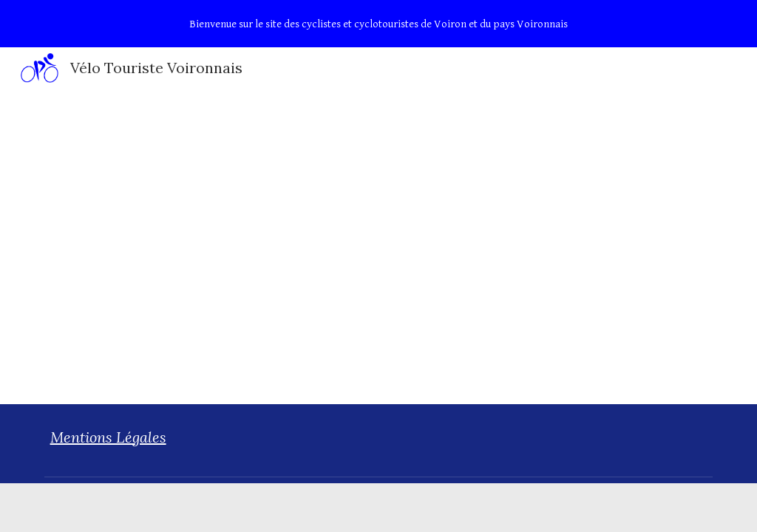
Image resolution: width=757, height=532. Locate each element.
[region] (378, 24)
